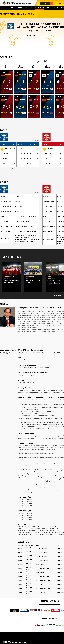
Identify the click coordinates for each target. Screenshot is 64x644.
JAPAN (4, 164)
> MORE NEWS (57, 296)
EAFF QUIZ (29, 8)
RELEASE (55, 8)
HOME (11, 8)
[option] (10, 277)
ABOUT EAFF (20, 8)
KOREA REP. (8, 149)
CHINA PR (5, 154)
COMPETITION (39, 8)
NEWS (48, 8)
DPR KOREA (5, 159)
